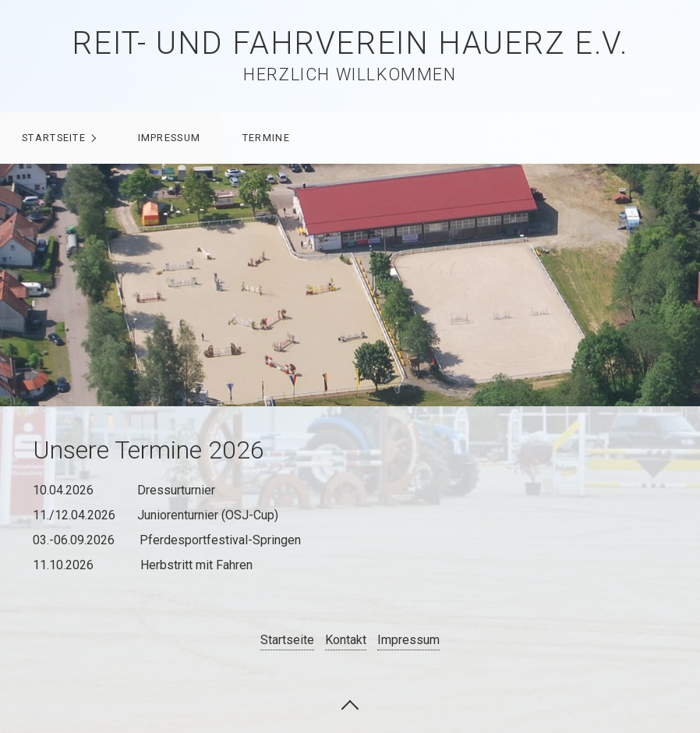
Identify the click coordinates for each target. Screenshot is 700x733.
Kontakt (346, 640)
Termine (266, 138)
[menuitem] (58, 138)
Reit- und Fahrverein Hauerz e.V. (350, 43)
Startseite (54, 138)
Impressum (170, 138)
